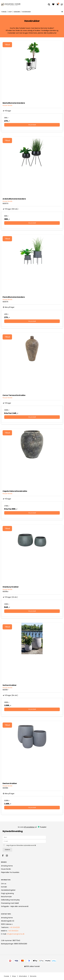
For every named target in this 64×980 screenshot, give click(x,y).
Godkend (7, 850)
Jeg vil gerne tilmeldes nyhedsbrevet (26, 845)
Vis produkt (32, 125)
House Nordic (6, 869)
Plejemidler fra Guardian (10, 872)
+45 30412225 (15, 927)
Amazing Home (7, 866)
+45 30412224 (13, 931)
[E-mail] (24, 841)
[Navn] (24, 837)
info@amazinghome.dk (16, 934)
